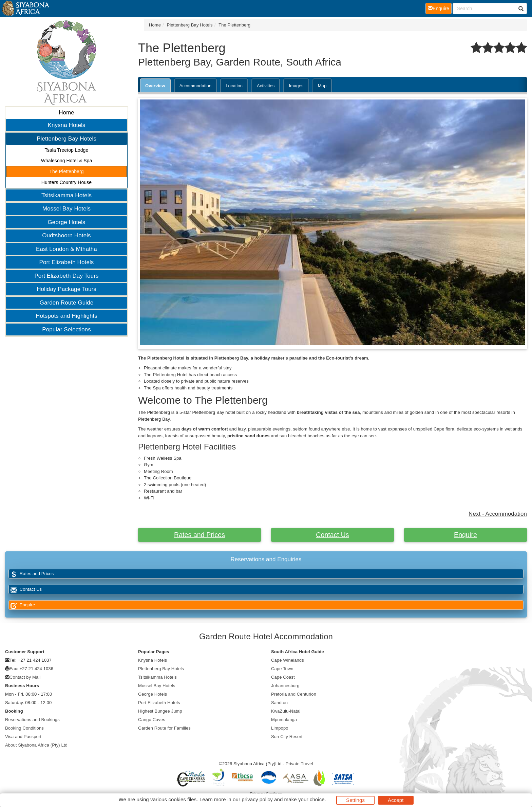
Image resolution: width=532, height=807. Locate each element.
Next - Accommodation (498, 514)
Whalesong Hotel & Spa (67, 161)
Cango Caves (152, 720)
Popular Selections (66, 329)
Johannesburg (285, 686)
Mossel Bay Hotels (66, 209)
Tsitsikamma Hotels (66, 195)
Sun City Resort (287, 737)
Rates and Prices (199, 535)
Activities (266, 86)
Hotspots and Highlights (66, 316)
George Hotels (67, 222)
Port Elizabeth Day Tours (66, 276)
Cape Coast (283, 677)
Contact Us (332, 535)
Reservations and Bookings (32, 720)
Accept (396, 800)
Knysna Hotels (67, 125)
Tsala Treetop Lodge (67, 150)
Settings (355, 800)
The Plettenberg (66, 171)
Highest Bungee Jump (160, 711)
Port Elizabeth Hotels (67, 262)
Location (234, 86)
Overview (155, 86)
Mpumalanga (284, 720)
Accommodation (196, 86)
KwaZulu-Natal (286, 711)
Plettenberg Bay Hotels (66, 139)
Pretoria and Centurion (294, 694)
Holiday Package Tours (66, 289)
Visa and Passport (23, 737)
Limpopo (280, 728)
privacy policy (257, 799)
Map (322, 86)
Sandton (279, 703)
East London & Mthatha (66, 249)
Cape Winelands (288, 660)
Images (296, 86)
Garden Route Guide (67, 303)
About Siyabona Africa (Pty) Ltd (36, 745)
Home (66, 113)
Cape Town (282, 669)
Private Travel (299, 764)
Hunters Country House (66, 182)
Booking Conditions (24, 728)
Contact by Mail (25, 677)
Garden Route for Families (164, 728)
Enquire (465, 535)
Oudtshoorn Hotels (66, 235)
